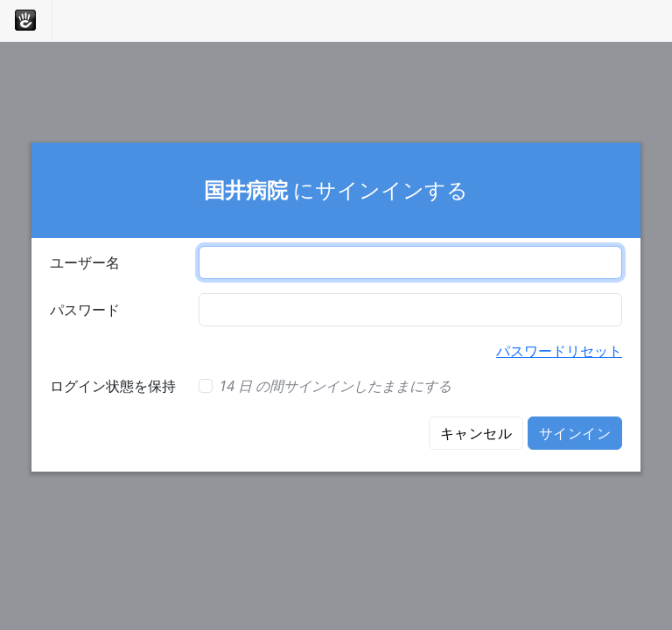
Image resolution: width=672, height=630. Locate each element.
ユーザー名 (85, 262)
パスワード (85, 310)
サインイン (575, 433)
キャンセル (476, 433)
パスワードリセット (559, 351)
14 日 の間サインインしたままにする (336, 386)
